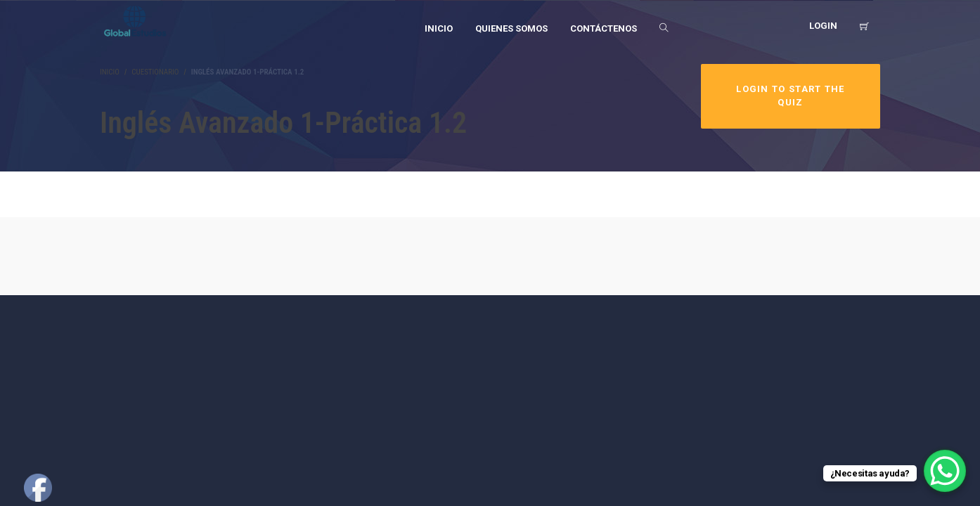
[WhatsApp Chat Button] (945, 471)
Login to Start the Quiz (790, 96)
